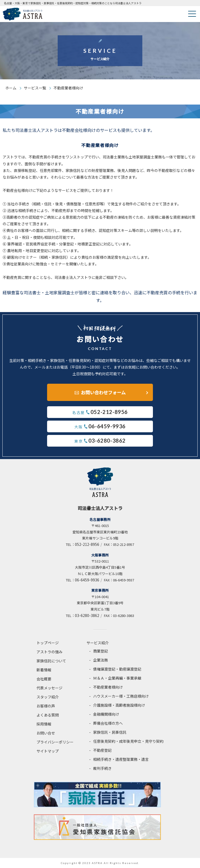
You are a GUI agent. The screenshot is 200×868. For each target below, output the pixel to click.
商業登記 (101, 651)
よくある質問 (48, 715)
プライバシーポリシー (55, 742)
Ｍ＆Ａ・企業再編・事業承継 (117, 678)
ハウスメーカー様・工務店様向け (121, 696)
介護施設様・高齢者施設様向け (119, 705)
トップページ (48, 643)
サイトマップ (48, 751)
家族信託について (51, 661)
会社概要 (44, 679)
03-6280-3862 (87, 615)
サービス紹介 (98, 643)
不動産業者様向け (108, 687)
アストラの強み (49, 652)
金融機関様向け (106, 714)
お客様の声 (46, 706)
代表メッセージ (49, 688)
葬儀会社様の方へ (108, 723)
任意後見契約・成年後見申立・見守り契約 (128, 741)
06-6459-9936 (87, 580)
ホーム (11, 88)
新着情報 (44, 670)
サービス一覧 (35, 88)
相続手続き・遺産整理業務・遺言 (121, 759)
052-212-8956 (87, 544)
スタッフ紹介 (48, 697)
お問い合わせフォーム (103, 392)
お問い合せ (46, 733)
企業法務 (101, 660)
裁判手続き (102, 768)
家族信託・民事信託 (110, 732)
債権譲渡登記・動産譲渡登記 (117, 669)
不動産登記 (102, 750)
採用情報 (44, 724)
